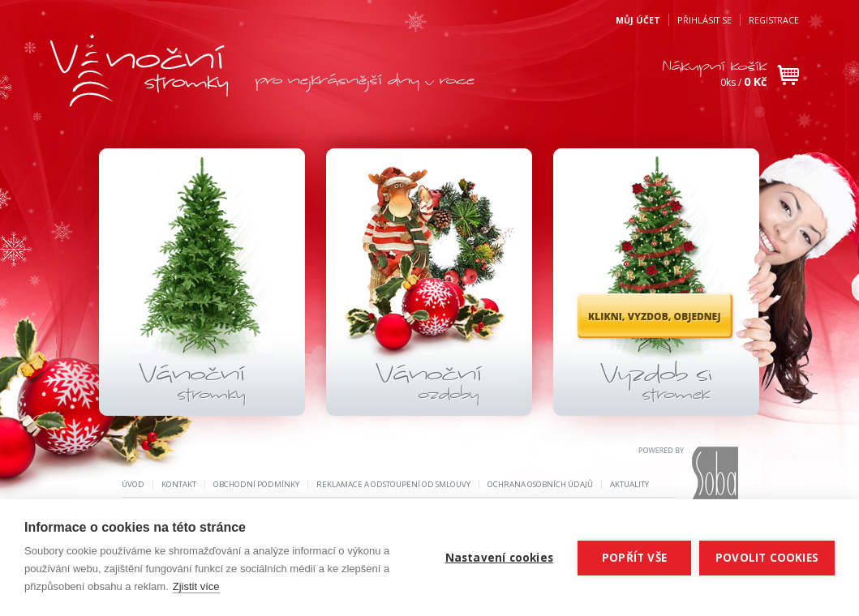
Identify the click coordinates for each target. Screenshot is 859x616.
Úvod (133, 484)
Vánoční (192, 385)
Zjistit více (196, 586)
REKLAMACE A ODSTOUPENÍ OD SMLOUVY (393, 484)
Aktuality (629, 484)
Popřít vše (634, 558)
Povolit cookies (767, 558)
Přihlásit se (704, 20)
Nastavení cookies (499, 558)
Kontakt (179, 484)
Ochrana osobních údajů (540, 484)
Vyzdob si (656, 385)
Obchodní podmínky (256, 484)
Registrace (774, 20)
